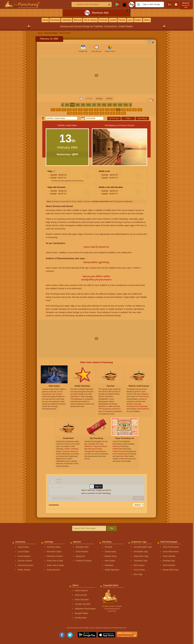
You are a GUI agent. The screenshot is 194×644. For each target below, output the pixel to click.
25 (107, 113)
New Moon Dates (54, 552)
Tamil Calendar (169, 556)
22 (91, 113)
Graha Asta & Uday (55, 561)
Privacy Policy (112, 611)
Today (128, 118)
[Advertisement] (96, 75)
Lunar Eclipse (24, 552)
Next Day (142, 118)
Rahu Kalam (110, 561)
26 (113, 113)
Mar (78, 105)
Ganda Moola (110, 552)
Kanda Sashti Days (171, 570)
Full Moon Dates (54, 547)
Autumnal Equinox (25, 565)
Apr (83, 105)
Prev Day (114, 118)
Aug (104, 105)
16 (134, 110)
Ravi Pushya (139, 565)
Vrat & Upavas (90, 20)
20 (80, 113)
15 (129, 110)
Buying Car (80, 556)
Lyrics (130, 20)
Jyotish (113, 20)
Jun (94, 105)
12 (113, 110)
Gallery (138, 20)
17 (140, 110)
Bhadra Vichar (111, 556)
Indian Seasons (81, 590)
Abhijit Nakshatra (112, 570)
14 (124, 110)
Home (45, 20)
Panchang (55, 20)
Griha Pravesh (82, 552)
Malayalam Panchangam (85, 609)
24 (102, 113)
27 (118, 113)
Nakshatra (109, 565)
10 (102, 110)
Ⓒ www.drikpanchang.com (112, 609)
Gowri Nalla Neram (171, 552)
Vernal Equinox (24, 556)
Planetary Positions (55, 556)
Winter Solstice (24, 570)
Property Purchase (84, 561)
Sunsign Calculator (83, 604)
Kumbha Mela (81, 618)
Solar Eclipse (23, 547)
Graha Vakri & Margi (55, 565)
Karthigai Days (169, 561)
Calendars (67, 20)
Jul (99, 105)
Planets (122, 20)
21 (86, 113)
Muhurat (77, 20)
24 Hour (99, 99)
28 (124, 113)
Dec (126, 105)
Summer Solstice (25, 561)
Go (112, 528)
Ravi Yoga (138, 574)
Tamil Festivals (169, 565)
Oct (115, 105)
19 (75, 113)
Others (147, 20)
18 (69, 113)
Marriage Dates (82, 547)
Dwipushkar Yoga (141, 556)
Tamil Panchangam (171, 547)
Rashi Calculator (82, 600)
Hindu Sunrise (81, 595)
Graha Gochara (53, 570)
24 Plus (109, 99)
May (88, 105)
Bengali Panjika (81, 613)
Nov (120, 105)
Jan (67, 105)
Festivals (103, 20)
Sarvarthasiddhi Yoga (143, 547)
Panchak (108, 547)
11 (107, 110)
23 (96, 113)
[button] (150, 4)
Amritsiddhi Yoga (141, 552)
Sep (110, 105)
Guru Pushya (139, 570)
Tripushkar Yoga (141, 561)
